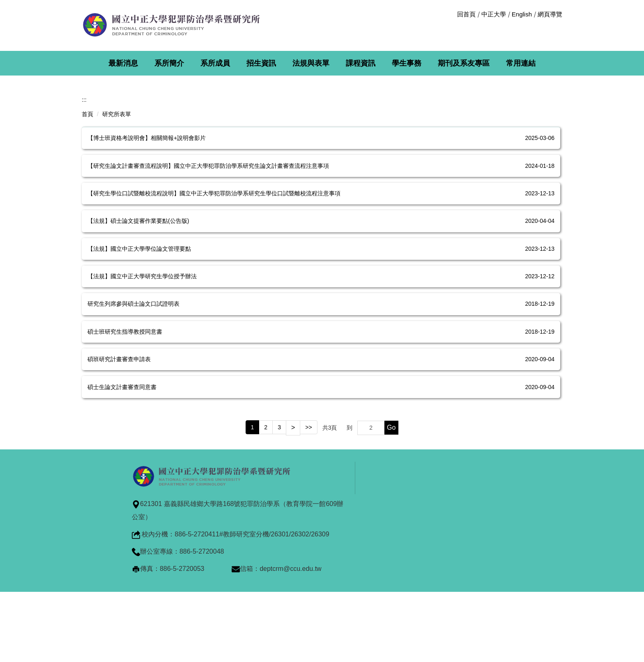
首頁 (87, 197)
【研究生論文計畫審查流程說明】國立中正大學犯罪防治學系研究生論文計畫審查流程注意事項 (208, 249)
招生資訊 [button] (261, 63)
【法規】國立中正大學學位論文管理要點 (139, 332)
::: (84, 183)
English (522, 14)
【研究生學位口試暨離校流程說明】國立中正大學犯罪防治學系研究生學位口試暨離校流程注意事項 (214, 276)
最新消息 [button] (123, 63)
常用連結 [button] (521, 63)
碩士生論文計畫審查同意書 (122, 470)
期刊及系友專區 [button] (464, 63)
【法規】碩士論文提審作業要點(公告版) (138, 304)
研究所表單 (117, 197)
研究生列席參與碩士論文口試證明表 (133, 387)
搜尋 (555, 26)
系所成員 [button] (215, 63)
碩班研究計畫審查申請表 (119, 442)
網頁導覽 (550, 14)
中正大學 (494, 14)
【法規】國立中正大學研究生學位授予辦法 (142, 359)
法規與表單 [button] (311, 63)
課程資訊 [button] (361, 63)
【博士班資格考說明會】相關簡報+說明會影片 (147, 221)
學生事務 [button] (407, 63)
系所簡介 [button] (169, 63)
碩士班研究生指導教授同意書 (125, 415)
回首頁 (466, 14)
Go (391, 511)
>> (308, 510)
